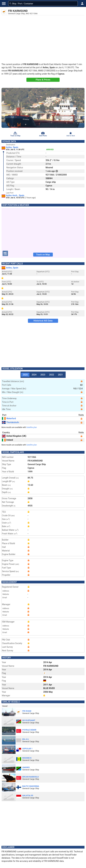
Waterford (9, 418)
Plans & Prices (43, 80)
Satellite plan (32, 427)
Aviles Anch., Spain (15, 195)
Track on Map (43, 255)
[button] (82, 3)
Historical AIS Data (43, 321)
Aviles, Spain (12, 147)
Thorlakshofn (10, 422)
